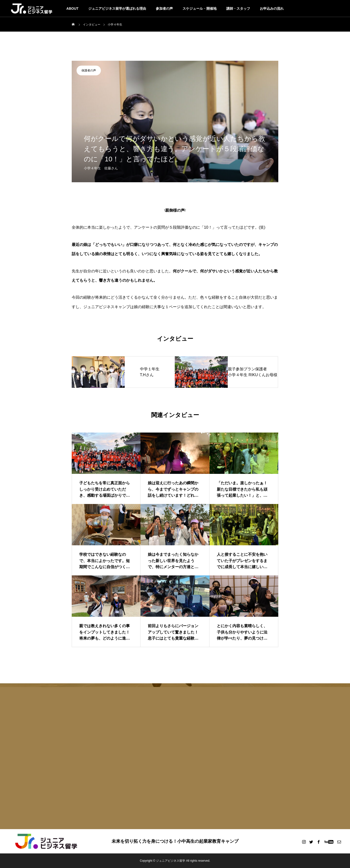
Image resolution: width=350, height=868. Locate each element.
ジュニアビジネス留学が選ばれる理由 (117, 9)
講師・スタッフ (238, 9)
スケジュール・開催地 (200, 9)
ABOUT (72, 9)
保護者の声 (89, 70)
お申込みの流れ (272, 9)
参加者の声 (164, 9)
